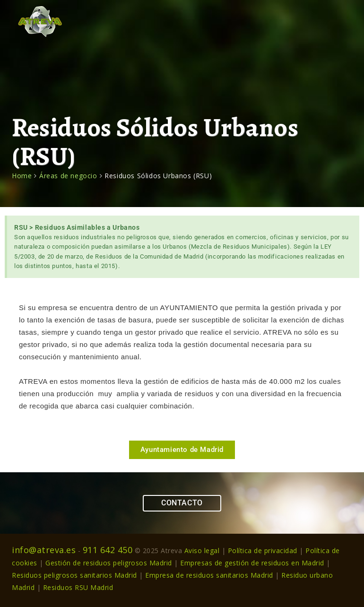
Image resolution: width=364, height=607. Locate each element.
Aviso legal (202, 551)
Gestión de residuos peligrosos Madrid (110, 563)
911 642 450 (108, 550)
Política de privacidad (263, 551)
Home (22, 176)
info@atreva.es (44, 550)
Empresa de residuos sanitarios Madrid (209, 575)
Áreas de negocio (68, 176)
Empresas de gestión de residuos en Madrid (252, 563)
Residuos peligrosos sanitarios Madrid (74, 575)
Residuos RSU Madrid (78, 587)
